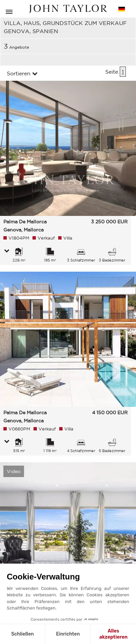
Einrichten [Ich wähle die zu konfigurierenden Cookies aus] (68, 634)
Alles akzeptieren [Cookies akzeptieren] (113, 634)
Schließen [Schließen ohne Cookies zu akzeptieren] (22, 634)
